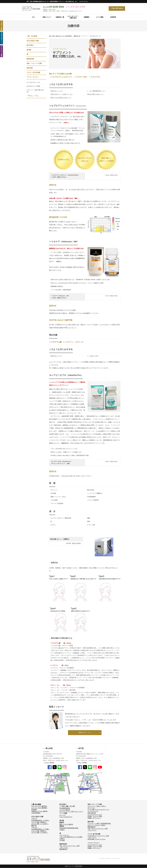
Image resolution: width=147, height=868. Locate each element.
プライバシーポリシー (106, 858)
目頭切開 (34, 810)
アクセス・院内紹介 (49, 763)
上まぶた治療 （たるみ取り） (40, 824)
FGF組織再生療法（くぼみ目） (40, 820)
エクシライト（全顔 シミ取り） (97, 806)
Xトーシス (62, 815)
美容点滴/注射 (92, 813)
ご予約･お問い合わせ (117, 8)
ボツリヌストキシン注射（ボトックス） (71, 811)
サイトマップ (117, 858)
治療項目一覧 (60, 17)
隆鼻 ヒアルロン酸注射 (66, 824)
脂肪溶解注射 (63, 849)
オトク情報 (100, 17)
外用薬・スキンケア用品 (95, 816)
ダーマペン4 (91, 808)
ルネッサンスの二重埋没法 (39, 806)
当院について (47, 17)
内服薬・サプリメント (94, 818)
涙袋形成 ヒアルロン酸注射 (39, 811)
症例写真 (113, 17)
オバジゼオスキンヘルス (33, 82)
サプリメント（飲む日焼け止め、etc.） (36, 91)
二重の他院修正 (36, 813)
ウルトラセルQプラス (66, 817)
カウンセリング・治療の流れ (73, 17)
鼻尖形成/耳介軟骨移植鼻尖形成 (69, 828)
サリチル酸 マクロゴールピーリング (98, 810)
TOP (33, 17)
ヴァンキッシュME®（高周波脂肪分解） (100, 823)
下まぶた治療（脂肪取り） (39, 831)
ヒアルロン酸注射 (65, 810)
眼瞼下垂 (34, 825)
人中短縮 (62, 840)
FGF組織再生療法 (65, 808)
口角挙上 (62, 839)
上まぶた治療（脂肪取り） (39, 822)
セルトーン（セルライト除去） (97, 825)
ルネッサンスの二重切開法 (39, 808)
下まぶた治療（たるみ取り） (40, 832)
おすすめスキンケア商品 (33, 86)
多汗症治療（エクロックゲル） (97, 839)
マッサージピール (93, 811)
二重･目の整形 (36, 804)
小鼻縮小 (62, 830)
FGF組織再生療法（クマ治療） (40, 829)
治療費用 (86, 17)
